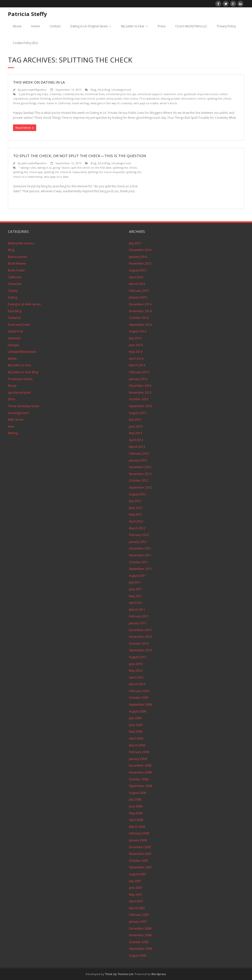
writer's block (168, 103)
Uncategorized (121, 90)
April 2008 (136, 820)
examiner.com (173, 94)
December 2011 (140, 548)
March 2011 (137, 610)
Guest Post (15, 331)
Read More (23, 128)
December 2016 (140, 250)
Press (162, 26)
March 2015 (137, 284)
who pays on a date (146, 103)
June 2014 (136, 345)
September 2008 (141, 786)
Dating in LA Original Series (89, 26)
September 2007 (141, 867)
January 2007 (138, 922)
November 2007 (140, 854)
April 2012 (136, 521)
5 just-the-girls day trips (33, 94)
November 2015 (140, 263)
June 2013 (136, 426)
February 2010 (139, 691)
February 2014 (139, 372)
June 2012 (136, 508)
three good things (25, 103)
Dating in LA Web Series (24, 304)
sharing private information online (183, 98)
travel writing (80, 103)
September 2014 (141, 325)
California (15, 277)
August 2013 (138, 413)
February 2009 (139, 752)
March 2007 (137, 908)
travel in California (58, 103)
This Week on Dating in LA (39, 82)
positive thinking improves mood (73, 98)
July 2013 (135, 420)
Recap (12, 386)
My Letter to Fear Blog (23, 372)
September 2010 (141, 650)
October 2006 (139, 942)
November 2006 (140, 935)
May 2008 (136, 813)
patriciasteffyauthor (34, 90)
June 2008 (136, 806)
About (17, 26)
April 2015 (136, 277)
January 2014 (138, 379)
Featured (14, 318)
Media (12, 359)
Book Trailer (16, 270)
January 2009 (138, 759)
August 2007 (138, 874)
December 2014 (140, 304)
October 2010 (139, 644)
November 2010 (140, 637)
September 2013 (141, 406)
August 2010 (138, 657)
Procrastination (150, 98)
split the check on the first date (91, 168)
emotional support (150, 94)
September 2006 (141, 949)
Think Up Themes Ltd (119, 974)
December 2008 (140, 765)
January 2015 (138, 297)
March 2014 (137, 365)
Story (11, 399)
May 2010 (136, 671)
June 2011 (136, 589)
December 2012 (140, 467)
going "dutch (61, 168)
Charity (13, 291)
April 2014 (136, 359)
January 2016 (138, 257)
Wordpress (158, 974)
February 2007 (139, 915)
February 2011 (139, 616)
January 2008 (138, 840)
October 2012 (139, 481)
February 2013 (139, 453)
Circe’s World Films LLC (191, 26)
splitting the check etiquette (106, 172)
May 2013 (136, 433)
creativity (55, 94)
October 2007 (139, 861)
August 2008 (138, 793)
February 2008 (139, 833)
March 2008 (137, 827)
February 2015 (139, 291)
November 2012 (140, 474)
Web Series (16, 420)
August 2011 (138, 576)
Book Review (17, 263)
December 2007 (140, 847)
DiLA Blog (104, 90)
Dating (12, 297)
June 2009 (136, 725)
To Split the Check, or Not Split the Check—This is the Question (79, 156)
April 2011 (136, 603)
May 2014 (136, 352)
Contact (55, 26)
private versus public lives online (117, 98)
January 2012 (138, 542)
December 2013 (140, 386)
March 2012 (137, 528)
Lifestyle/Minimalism (22, 352)
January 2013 (138, 460)
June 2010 (136, 664)
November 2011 (140, 555)
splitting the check (219, 98)
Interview (14, 338)
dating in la (44, 168)
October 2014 (139, 318)
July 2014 (135, 338)
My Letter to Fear (133, 26)
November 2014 (140, 311)
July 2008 (135, 799)
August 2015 (138, 270)
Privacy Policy (226, 26)
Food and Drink (19, 325)
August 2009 (138, 711)
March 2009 (137, 745)
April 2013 (136, 440)
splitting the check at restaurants (65, 172)
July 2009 (135, 718)
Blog (93, 90)
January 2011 (138, 623)
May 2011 (136, 596)
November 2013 (140, 393)
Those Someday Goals (24, 406)
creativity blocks (73, 94)
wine (11, 426)
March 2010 (137, 684)
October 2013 (139, 399)
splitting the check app (28, 172)
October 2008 (139, 779)
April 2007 (136, 901)
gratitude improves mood (201, 94)
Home (36, 26)
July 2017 (135, 243)
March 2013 (137, 447)
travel (41, 103)
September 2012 (141, 487)
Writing (13, 433)
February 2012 (139, 535)
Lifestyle (14, 345)
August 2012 (138, 494)
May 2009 (136, 732)
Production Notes (20, 379)
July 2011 (135, 582)
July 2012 (135, 501)
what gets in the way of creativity (111, 103)
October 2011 (139, 562)
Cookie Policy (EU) (25, 43)
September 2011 (141, 569)
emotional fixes (95, 94)
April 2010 (136, 677)
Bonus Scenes (17, 257)
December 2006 (140, 928)
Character (15, 284)
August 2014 (138, 331)
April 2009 (136, 738)
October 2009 (139, 698)
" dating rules (27, 168)
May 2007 (136, 895)
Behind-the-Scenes (21, 243)
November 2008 (140, 772)
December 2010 (140, 630)
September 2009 (141, 705)
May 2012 (136, 514)
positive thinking (40, 98)
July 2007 (135, 881)
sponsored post (19, 393)
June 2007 (136, 888)
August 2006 (138, 956)
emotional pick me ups (121, 94)
